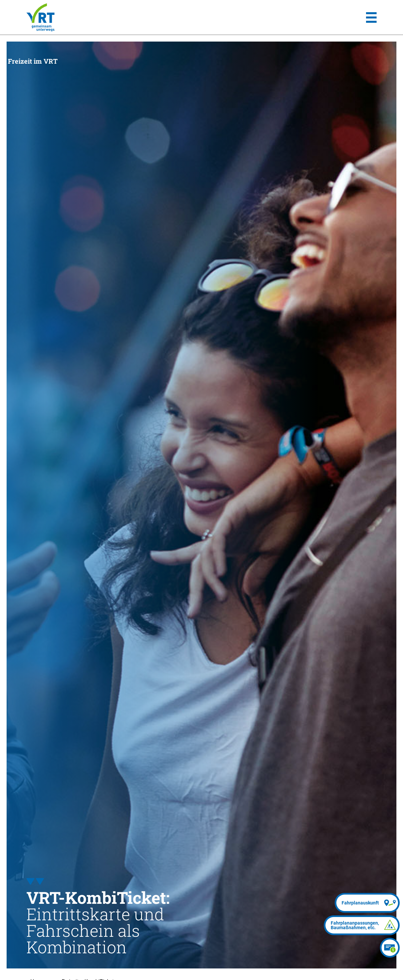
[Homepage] (40, 17)
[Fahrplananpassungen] (362, 925)
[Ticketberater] (390, 948)
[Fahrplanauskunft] (367, 903)
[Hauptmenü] (371, 17)
